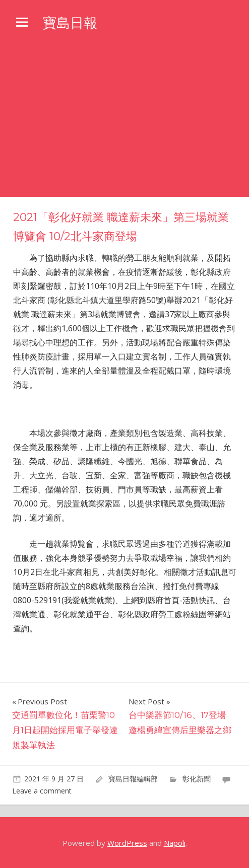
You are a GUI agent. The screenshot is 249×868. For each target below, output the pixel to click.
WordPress (127, 843)
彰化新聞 (197, 779)
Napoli (175, 843)
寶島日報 (71, 23)
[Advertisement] (125, 121)
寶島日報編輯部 (133, 779)
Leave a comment (42, 791)
